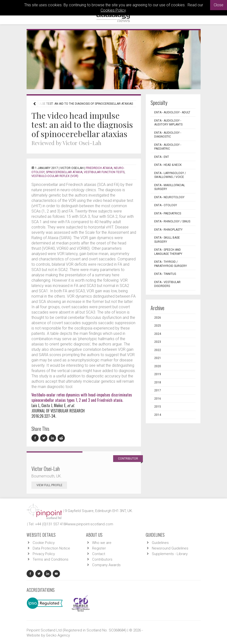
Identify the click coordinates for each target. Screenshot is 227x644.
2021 (158, 358)
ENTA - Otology (166, 205)
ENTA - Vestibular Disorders (167, 284)
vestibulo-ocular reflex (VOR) (55, 176)
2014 (158, 415)
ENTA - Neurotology (169, 197)
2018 (158, 382)
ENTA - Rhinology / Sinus (172, 221)
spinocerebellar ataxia (64, 172)
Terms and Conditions (51, 559)
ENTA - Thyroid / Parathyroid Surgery (171, 264)
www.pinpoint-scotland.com (90, 524)
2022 (158, 350)
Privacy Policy (44, 554)
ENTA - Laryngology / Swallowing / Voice (170, 175)
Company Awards (106, 565)
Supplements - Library (170, 554)
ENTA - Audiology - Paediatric (168, 147)
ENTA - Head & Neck (168, 165)
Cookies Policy (113, 10)
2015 (158, 407)
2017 (158, 390)
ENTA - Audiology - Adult (172, 112)
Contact (99, 554)
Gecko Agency (58, 635)
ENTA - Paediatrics (168, 213)
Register (99, 548)
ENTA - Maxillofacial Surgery (170, 187)
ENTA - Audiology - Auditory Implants (168, 123)
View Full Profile (52, 485)
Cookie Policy (44, 543)
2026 (158, 318)
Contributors (102, 559)
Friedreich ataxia (99, 168)
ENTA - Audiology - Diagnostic (168, 135)
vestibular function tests (104, 172)
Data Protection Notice (51, 548)
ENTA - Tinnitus (165, 274)
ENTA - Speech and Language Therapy (168, 252)
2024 (158, 334)
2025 (158, 326)
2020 (158, 366)
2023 (158, 342)
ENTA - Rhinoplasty (168, 230)
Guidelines (160, 543)
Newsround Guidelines (170, 548)
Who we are (102, 543)
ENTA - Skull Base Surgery (167, 240)
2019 (158, 374)
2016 (158, 399)
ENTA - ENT (162, 157)
